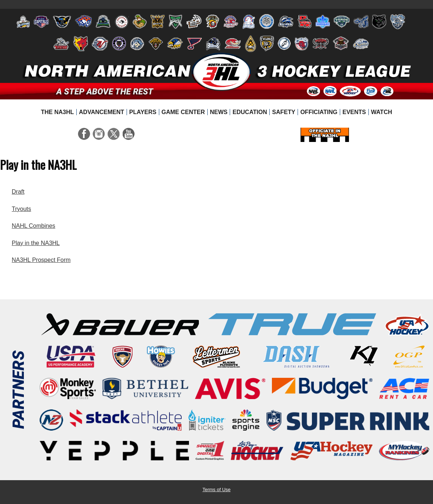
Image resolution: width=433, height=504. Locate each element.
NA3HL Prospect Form (41, 260)
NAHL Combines (34, 226)
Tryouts (21, 209)
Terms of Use (217, 490)
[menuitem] (57, 112)
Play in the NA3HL (36, 243)
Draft (18, 192)
